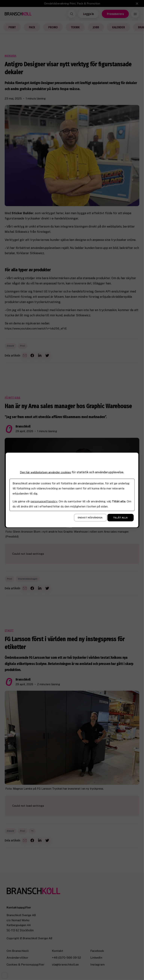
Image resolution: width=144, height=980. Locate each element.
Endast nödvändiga (90, 518)
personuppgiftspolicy (44, 501)
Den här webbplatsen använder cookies (45, 472)
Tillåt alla (120, 518)
